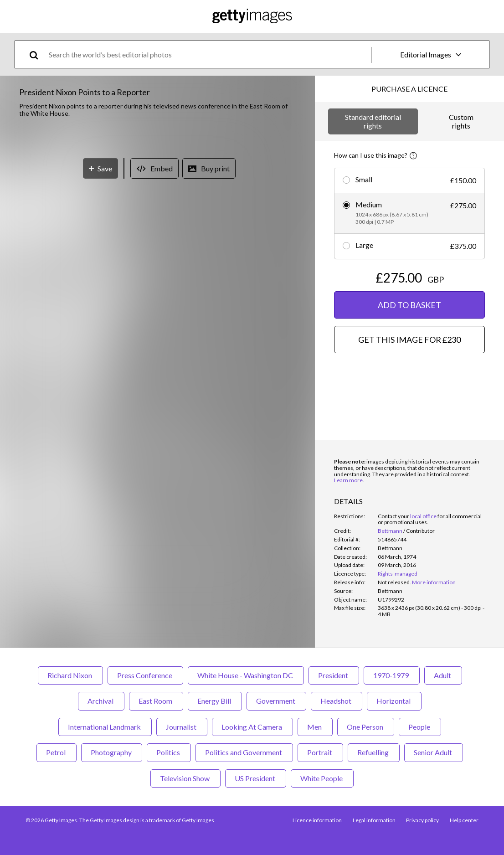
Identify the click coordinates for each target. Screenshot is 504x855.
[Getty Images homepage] (252, 17)
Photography (112, 752)
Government (276, 701)
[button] (157, 241)
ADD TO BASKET (409, 305)
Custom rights (461, 121)
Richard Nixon (70, 675)
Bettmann (390, 531)
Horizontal (394, 701)
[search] (38, 54)
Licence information (317, 820)
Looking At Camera (252, 727)
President (334, 675)
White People (322, 778)
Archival (101, 701)
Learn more (348, 480)
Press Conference (145, 675)
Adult (443, 675)
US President (256, 778)
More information (434, 582)
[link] (394, 582)
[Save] (100, 373)
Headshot (337, 701)
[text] (208, 54)
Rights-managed (398, 574)
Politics (169, 752)
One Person (366, 727)
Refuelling (374, 752)
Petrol (57, 752)
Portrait (320, 752)
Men (315, 727)
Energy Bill (215, 701)
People (420, 727)
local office (423, 516)
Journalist (182, 727)
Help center (464, 820)
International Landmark (105, 727)
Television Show (185, 778)
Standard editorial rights (373, 121)
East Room (156, 701)
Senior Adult (434, 752)
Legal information (374, 820)
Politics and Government (244, 752)
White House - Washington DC (246, 675)
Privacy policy (422, 820)
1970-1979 (392, 675)
